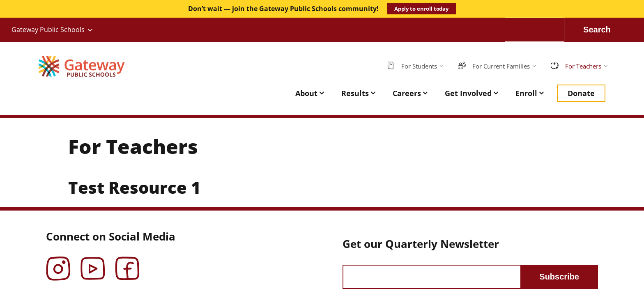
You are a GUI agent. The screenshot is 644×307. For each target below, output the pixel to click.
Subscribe (559, 277)
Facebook (127, 263)
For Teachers (583, 66)
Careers (407, 93)
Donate (581, 93)
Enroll (526, 93)
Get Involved (468, 93)
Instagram (58, 263)
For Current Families (501, 66)
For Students (419, 66)
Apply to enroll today (421, 9)
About (306, 93)
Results (355, 93)
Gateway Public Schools (48, 30)
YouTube (93, 263)
